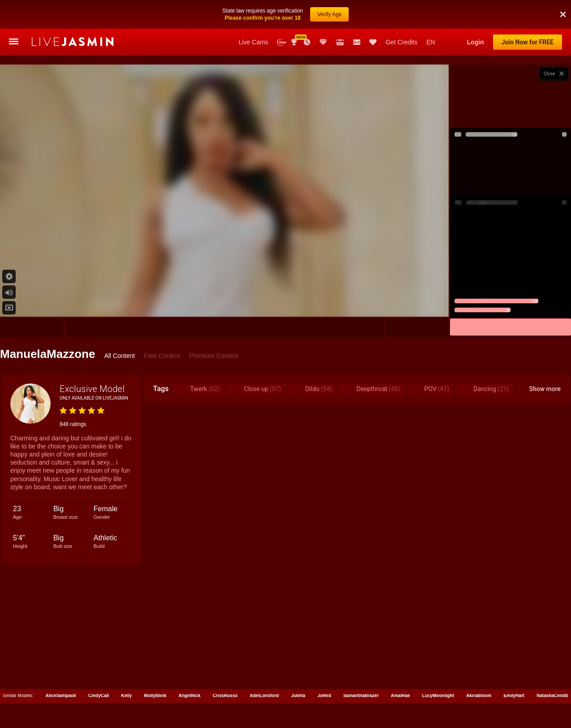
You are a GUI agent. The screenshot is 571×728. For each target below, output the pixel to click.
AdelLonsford (264, 696)
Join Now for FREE (528, 42)
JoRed (324, 696)
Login (476, 42)
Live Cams (253, 42)
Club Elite (323, 42)
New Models (282, 42)
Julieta (298, 696)
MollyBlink (155, 696)
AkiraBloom (479, 696)
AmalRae (400, 696)
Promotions (307, 42)
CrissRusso (225, 696)
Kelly (126, 696)
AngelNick (189, 696)
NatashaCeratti (552, 696)
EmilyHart (514, 696)
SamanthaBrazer (361, 696)
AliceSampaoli (61, 696)
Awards (295, 42)
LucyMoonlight (438, 696)
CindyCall (99, 696)
